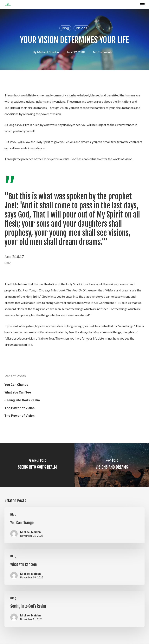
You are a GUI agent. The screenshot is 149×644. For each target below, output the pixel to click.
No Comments (103, 52)
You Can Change (16, 385)
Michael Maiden (48, 52)
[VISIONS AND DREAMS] (112, 465)
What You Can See (18, 392)
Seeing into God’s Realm (22, 400)
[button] (142, 5)
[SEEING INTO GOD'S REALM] (37, 465)
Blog (65, 28)
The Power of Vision (19, 408)
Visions (81, 28)
